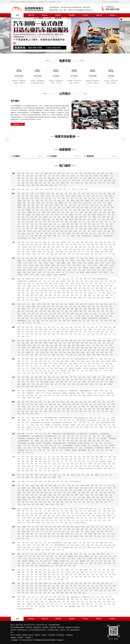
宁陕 (76, 411)
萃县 (60, 352)
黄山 (55, 173)
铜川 (23, 402)
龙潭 (37, 201)
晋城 (36, 377)
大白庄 (69, 265)
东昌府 (28, 352)
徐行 (106, 245)
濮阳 (55, 486)
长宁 (27, 242)
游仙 (34, 286)
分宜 (37, 529)
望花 (104, 559)
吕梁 (62, 377)
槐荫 (99, 341)
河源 (75, 457)
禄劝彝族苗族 (31, 438)
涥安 (36, 575)
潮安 (110, 468)
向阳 (114, 511)
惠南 (76, 247)
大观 (98, 178)
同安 (45, 334)
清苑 (98, 306)
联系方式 (117, 2)
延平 (110, 327)
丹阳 (19, 593)
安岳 (81, 293)
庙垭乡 (50, 236)
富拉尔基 (50, 518)
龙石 (33, 210)
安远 (23, 536)
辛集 (115, 304)
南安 (98, 332)
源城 (19, 464)
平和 (93, 334)
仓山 (99, 329)
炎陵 (62, 361)
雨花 (110, 359)
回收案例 (72, 15)
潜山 (19, 180)
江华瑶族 (33, 368)
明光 (88, 180)
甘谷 (23, 606)
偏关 (40, 379)
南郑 (63, 409)
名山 (27, 293)
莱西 (86, 343)
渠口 (85, 231)
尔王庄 (19, 268)
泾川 (94, 597)
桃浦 (109, 242)
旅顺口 (64, 559)
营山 (106, 288)
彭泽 (58, 534)
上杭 (114, 334)
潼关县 (61, 407)
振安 (77, 561)
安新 (63, 309)
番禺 (40, 459)
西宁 (19, 391)
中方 (47, 368)
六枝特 (113, 420)
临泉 (45, 183)
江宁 (72, 588)
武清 (62, 258)
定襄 (19, 379)
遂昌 (82, 572)
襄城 (29, 497)
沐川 (57, 288)
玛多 (45, 395)
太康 (60, 500)
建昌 (70, 566)
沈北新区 (20, 556)
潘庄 (80, 268)
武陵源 (61, 364)
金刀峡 (100, 203)
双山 (107, 224)
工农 (65, 520)
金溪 (19, 215)
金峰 (85, 229)
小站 (59, 261)
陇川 (101, 443)
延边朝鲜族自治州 (57, 543)
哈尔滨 (19, 509)
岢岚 (36, 379)
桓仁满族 (62, 561)
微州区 (51, 180)
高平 (106, 382)
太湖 (23, 180)
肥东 (111, 173)
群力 (49, 226)
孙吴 (89, 516)
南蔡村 (63, 263)
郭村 (103, 198)
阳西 (76, 466)
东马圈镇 (90, 263)
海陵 (58, 593)
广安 (76, 279)
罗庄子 (72, 272)
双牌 (104, 366)
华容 (93, 364)
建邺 (54, 588)
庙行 (84, 245)
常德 (55, 359)
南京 (19, 583)
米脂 (36, 411)
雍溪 (86, 208)
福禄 (101, 222)
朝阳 (27, 189)
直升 (68, 229)
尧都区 (111, 382)
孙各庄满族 (62, 275)
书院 (19, 249)
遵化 (81, 311)
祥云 (31, 450)
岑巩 (96, 427)
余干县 (73, 531)
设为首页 (105, 2)
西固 (88, 604)
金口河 (38, 288)
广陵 (91, 590)
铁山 (104, 208)
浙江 (13, 570)
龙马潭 (55, 284)
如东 (32, 586)
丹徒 (32, 593)
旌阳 (100, 284)
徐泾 (53, 252)
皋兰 (105, 604)
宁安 (86, 513)
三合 (110, 222)
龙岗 (80, 459)
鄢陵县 (24, 497)
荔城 (54, 332)
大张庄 (25, 263)
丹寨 (77, 427)
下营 (44, 272)
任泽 (106, 316)
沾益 (42, 438)
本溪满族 (55, 561)
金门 (23, 334)
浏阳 (19, 361)
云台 (76, 215)
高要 (32, 468)
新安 (57, 268)
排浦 (88, 475)
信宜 (19, 468)
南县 (36, 366)
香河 (106, 321)
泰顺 (80, 575)
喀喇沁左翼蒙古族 (44, 566)
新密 (39, 488)
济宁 (49, 341)
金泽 (44, 252)
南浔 (45, 577)
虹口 (40, 242)
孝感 (49, 481)
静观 (33, 205)
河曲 (45, 379)
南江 (72, 293)
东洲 (108, 559)
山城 (55, 493)
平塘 (105, 425)
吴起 (24, 409)
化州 (111, 466)
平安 (42, 393)
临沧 (40, 434)
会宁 (65, 604)
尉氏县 (91, 488)
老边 (92, 556)
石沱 (46, 201)
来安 (96, 180)
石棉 (42, 293)
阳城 (93, 382)
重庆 (13, 193)
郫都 (73, 281)
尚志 (58, 511)
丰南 (67, 311)
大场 (58, 245)
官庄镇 (34, 272)
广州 (19, 457)
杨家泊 (91, 258)
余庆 (69, 420)
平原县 (93, 352)
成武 (107, 355)
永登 (101, 604)
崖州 (68, 475)
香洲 (97, 459)
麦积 (19, 606)
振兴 (68, 561)
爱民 (68, 513)
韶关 (23, 457)
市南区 (45, 343)
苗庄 (65, 268)
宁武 (55, 379)
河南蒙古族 (110, 393)
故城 (27, 311)
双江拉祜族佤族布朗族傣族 (66, 448)
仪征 (109, 590)
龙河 (66, 215)
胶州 (78, 343)
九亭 (101, 249)
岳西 (36, 180)
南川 (101, 193)
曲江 (71, 461)
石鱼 (55, 224)
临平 (113, 572)
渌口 (49, 361)
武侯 (53, 281)
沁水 (98, 382)
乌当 (104, 418)
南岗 (91, 509)
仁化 (88, 461)
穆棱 (91, 513)
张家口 (34, 304)
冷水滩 (99, 366)
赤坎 (85, 466)
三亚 (23, 475)
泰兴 (49, 593)
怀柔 (73, 189)
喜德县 (80, 298)
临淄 (108, 343)
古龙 (42, 210)
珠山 (111, 527)
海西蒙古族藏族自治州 (86, 391)
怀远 (82, 176)
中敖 (73, 208)
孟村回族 (74, 321)
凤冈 (60, 420)
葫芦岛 (76, 554)
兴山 (82, 520)
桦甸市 (90, 547)
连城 (23, 336)
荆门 (45, 481)
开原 (105, 563)
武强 (111, 309)
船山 (102, 286)
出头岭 (112, 272)
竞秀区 (84, 306)
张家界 (41, 359)
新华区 (80, 490)
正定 (39, 306)
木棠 (92, 475)
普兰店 (74, 559)
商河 (40, 343)
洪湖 (85, 215)
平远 (45, 464)
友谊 (24, 523)
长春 (19, 543)
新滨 (19, 252)
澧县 (86, 371)
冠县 (47, 352)
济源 (96, 486)
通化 (36, 543)
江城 (68, 466)
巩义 (29, 488)
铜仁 (42, 418)
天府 (37, 205)
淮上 (78, 176)
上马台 (25, 265)
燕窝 (49, 219)
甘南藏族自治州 (86, 597)
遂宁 (50, 279)
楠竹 (101, 254)
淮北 (42, 173)
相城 (32, 590)
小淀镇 (19, 263)
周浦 (80, 247)
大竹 (94, 291)
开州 (23, 196)
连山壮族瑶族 (89, 468)
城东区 (96, 391)
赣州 (46, 527)
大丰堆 (93, 270)
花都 (36, 459)
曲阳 (72, 309)
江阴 (36, 588)
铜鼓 (55, 229)
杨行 (62, 245)
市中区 (28, 288)
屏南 (63, 329)
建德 (40, 575)
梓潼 (52, 286)
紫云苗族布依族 (67, 422)
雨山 (54, 178)
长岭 (59, 198)
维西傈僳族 (21, 450)
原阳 (114, 493)
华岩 (24, 203)
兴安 (73, 520)
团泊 (84, 270)
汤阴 (42, 493)
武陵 (106, 196)
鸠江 (45, 176)
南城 (95, 529)
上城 (91, 572)
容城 (50, 309)
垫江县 (48, 196)
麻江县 (72, 427)
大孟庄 (69, 263)
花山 (32, 178)
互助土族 (48, 393)
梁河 (105, 443)
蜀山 (98, 173)
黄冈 (58, 481)
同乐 (50, 201)
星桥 (86, 233)
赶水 (88, 205)
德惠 (106, 543)
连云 (54, 586)
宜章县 (58, 366)
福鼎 (85, 329)
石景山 (37, 189)
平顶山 (32, 486)
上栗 (98, 531)
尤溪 (71, 327)
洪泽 (73, 590)
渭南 (36, 402)
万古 (63, 208)
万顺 (89, 215)
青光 (106, 261)
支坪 (99, 217)
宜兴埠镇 (111, 261)
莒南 (45, 355)
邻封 (43, 215)
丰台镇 (70, 268)
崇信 (102, 597)
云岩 (95, 418)
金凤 (33, 203)
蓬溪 (19, 288)
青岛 (23, 341)
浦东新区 (63, 242)
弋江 (49, 176)
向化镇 (34, 254)
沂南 (67, 355)
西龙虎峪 (20, 275)
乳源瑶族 (103, 461)
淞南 (88, 245)
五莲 (90, 350)
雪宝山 (94, 231)
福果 (50, 224)
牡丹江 (66, 509)
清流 (59, 229)
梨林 (42, 504)
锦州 (45, 554)
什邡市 (19, 286)
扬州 (59, 583)
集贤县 (19, 523)
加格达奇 (99, 516)
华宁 (94, 438)
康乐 (96, 606)
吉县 (52, 384)
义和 (53, 231)
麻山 (43, 520)
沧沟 (59, 236)
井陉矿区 (92, 304)
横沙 (82, 254)
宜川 (42, 409)
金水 (114, 486)
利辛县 (28, 185)
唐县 (42, 309)
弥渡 (40, 450)
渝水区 (32, 529)
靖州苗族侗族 (94, 368)
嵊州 (40, 572)
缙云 (78, 572)
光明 (93, 459)
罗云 (63, 201)
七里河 (83, 604)
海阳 (73, 345)
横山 (46, 208)
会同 (66, 368)
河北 (36, 258)
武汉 (19, 481)
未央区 (63, 402)
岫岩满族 (70, 556)
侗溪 (66, 219)
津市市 (106, 371)
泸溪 (42, 373)
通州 (56, 189)
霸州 (39, 323)
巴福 (47, 203)
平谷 (78, 189)
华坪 (106, 445)
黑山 (75, 205)
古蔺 (96, 284)
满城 (93, 306)
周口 (78, 486)
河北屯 (19, 265)
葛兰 (80, 215)
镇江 (63, 583)
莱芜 (27, 343)
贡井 (102, 281)
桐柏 (49, 502)
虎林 (52, 520)
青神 (36, 291)
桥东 (111, 311)
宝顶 (59, 208)
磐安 (63, 577)
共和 (19, 395)
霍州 (86, 384)
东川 (77, 436)
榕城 (19, 471)
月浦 (67, 245)
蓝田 (19, 404)
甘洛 (94, 298)
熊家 (23, 198)
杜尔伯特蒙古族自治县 (80, 523)
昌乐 (73, 348)
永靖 (83, 606)
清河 (27, 318)
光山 (80, 502)
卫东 (85, 490)
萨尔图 (38, 523)
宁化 (88, 327)
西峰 (68, 599)
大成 (32, 477)
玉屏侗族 (47, 425)
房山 (52, 189)
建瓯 (46, 329)
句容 (23, 593)
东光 (42, 321)
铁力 (85, 511)
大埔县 (54, 464)
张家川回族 (42, 606)
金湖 (86, 590)
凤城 (92, 561)
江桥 (19, 247)
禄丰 (94, 450)
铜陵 (46, 173)
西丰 (114, 563)
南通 (40, 583)
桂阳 (54, 366)
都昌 (49, 534)
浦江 (49, 245)
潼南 (114, 193)
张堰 (47, 249)
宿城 (67, 593)
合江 (87, 284)
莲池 (89, 306)
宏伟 (115, 556)
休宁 (60, 180)
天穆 (88, 261)
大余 (108, 534)
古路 (79, 210)
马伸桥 (39, 272)
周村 (104, 343)
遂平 (78, 500)
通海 (90, 438)
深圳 (27, 457)
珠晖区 (108, 361)
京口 (36, 593)
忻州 (54, 377)
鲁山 (75, 490)
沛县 (80, 586)
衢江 (90, 577)
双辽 (27, 550)
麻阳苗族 (72, 368)
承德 (53, 304)
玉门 (32, 599)
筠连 (68, 291)
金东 (55, 577)
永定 (106, 334)
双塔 (23, 566)
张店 (91, 343)
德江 (42, 425)
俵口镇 (19, 270)
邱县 (66, 316)
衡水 (66, 304)
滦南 (94, 311)
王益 (27, 404)
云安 (45, 471)
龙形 (27, 226)
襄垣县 (52, 382)
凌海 (19, 563)
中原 (101, 486)
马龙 (46, 438)
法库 (43, 556)
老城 (100, 488)
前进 (19, 513)
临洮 (23, 602)
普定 (27, 422)
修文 (29, 420)
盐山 (51, 321)
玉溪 (40, 226)
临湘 (111, 364)
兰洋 (19, 477)
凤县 (91, 404)
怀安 (63, 314)
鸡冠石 (75, 203)
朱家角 (34, 252)
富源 (64, 438)
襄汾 (29, 384)
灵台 (98, 597)
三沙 (27, 475)
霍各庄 (79, 265)
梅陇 (36, 245)
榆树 (101, 543)
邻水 (32, 300)
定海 (111, 577)
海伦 (45, 516)
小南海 (81, 212)
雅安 (85, 279)
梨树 (33, 520)
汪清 (33, 547)
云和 (62, 572)
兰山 (23, 355)
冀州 (94, 309)
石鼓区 (103, 361)
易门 (98, 438)
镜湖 (40, 176)
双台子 (76, 563)
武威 (42, 597)
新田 (63, 198)
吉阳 (59, 475)
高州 (107, 466)
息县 (84, 502)
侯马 (82, 384)
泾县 (56, 185)
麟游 (86, 404)
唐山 (29, 304)
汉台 (59, 409)
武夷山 (41, 329)
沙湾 (33, 288)
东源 (23, 464)
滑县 (33, 493)
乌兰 (19, 398)
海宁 (106, 575)
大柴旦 (29, 398)
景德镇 (24, 527)
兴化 (54, 593)
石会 (100, 212)
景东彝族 (39, 443)
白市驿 (38, 203)
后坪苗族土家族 (108, 236)
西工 (105, 488)
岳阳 (46, 359)
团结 (96, 254)
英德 (62, 468)
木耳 (70, 210)
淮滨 (101, 502)
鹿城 (45, 575)
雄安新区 (72, 304)
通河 (49, 511)
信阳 (92, 486)
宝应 (105, 590)
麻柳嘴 (29, 212)
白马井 (78, 475)
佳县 (40, 411)
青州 (47, 348)
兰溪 (68, 577)
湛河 (90, 490)
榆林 (49, 402)
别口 (98, 226)
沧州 (57, 304)
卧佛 (85, 226)
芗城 (54, 334)
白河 (103, 411)
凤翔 (59, 404)
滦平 (67, 318)
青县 (38, 321)
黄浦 (19, 242)
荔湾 (19, 459)
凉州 (114, 602)
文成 (75, 575)
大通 (101, 176)
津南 (54, 258)
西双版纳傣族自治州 (51, 436)
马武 (33, 201)
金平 (110, 459)
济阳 (23, 343)
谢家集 (106, 176)
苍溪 (98, 286)
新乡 (88, 196)
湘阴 (98, 364)
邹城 (95, 348)
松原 (45, 543)
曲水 (91, 233)
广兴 (90, 217)
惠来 (32, 471)
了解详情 (41, 156)
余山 (83, 249)
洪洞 (33, 384)
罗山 (93, 502)
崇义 (19, 536)
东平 (73, 254)
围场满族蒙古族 (93, 318)
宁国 (60, 185)
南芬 (50, 561)
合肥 (19, 173)
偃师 (27, 490)
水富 (81, 441)
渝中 (27, 193)
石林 (66, 205)
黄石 (23, 481)
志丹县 (19, 409)
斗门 (106, 459)
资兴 (90, 366)
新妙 (42, 201)
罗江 (105, 284)
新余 (37, 527)
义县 (114, 561)
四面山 (95, 217)
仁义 (19, 229)
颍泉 (36, 183)
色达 (103, 295)
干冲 (49, 477)
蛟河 (85, 547)
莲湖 (81, 402)
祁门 (69, 180)
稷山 (19, 387)
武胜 (27, 300)
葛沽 (54, 261)
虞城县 (19, 500)
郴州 (63, 359)
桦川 (50, 513)
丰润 (71, 311)
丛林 (62, 205)
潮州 (97, 457)
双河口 (24, 212)
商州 (107, 411)
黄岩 (36, 579)
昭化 (76, 286)
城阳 (69, 343)
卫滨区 (74, 493)
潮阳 (27, 461)
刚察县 (83, 393)
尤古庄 (58, 272)
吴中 (27, 590)
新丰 (97, 461)
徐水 (102, 306)
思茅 (107, 441)
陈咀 (37, 265)
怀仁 (75, 377)
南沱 (107, 198)
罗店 (54, 245)
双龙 (62, 215)
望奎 (108, 513)
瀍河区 (110, 488)
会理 (49, 298)
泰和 (91, 536)
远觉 (46, 229)
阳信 (107, 350)
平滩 (40, 224)
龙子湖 (63, 176)
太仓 (55, 590)
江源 (46, 547)
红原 (114, 293)
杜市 (85, 217)
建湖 (85, 583)
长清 (114, 341)
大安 (106, 281)
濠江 (19, 461)
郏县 (67, 490)
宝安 (75, 459)
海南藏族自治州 (52, 391)
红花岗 (34, 420)
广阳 (95, 203)
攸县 (54, 361)
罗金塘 (87, 254)
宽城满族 (84, 318)
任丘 (84, 321)
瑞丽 (97, 443)
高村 (58, 265)
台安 (65, 556)
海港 (81, 314)
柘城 (111, 497)
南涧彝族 (74, 450)
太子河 (25, 559)
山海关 (86, 314)
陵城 (73, 352)
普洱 (36, 434)
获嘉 (109, 493)
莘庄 (114, 242)
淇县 (69, 493)
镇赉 (92, 545)
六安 (72, 173)
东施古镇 (94, 272)
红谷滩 (93, 527)
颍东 (32, 183)
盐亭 (47, 286)
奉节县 (62, 196)
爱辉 (69, 516)
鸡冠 (19, 520)
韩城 (92, 407)
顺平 (81, 309)
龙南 (67, 536)
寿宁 (68, 329)
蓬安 (101, 288)
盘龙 (111, 226)
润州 (40, 593)
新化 (33, 373)
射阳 (76, 583)
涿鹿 (72, 314)
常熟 (40, 590)
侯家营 (82, 272)
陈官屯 (59, 270)
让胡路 (48, 523)
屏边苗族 (84, 445)
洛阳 (27, 486)
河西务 (80, 263)
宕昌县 (73, 602)
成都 (19, 279)
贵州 (13, 418)
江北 (37, 193)
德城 (69, 352)
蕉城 (50, 329)
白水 (79, 407)
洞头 (58, 575)
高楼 (63, 224)
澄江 (29, 205)
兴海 (36, 395)
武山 (27, 606)
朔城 (67, 377)
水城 (103, 420)
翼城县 (24, 384)
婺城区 (50, 577)
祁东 (40, 364)
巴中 (90, 279)
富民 (94, 436)
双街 (97, 261)
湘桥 (105, 468)
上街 (19, 488)
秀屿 (67, 332)
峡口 (80, 203)
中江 (109, 284)
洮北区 (83, 545)
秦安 (32, 606)
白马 (113, 233)
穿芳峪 (26, 275)
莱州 (60, 345)
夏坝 (76, 217)
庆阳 (59, 597)
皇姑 (94, 554)
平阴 (36, 343)
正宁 (95, 599)
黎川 (99, 529)
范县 (92, 495)
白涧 (77, 272)
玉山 (55, 531)
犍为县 (44, 288)
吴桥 (64, 321)
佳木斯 (55, 509)
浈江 (62, 461)
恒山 (23, 520)
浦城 (19, 329)
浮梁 (27, 529)
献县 (69, 321)
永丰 (109, 254)
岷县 (32, 602)
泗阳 (80, 593)
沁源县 (84, 382)
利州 (72, 286)
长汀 (110, 334)
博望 (36, 178)
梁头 (80, 270)
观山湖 (113, 418)
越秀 (110, 457)
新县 (88, 502)
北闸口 (83, 261)
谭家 (24, 231)
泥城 (106, 247)
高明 (58, 461)
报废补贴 (45, 15)
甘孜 (81, 295)
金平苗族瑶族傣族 (67, 445)
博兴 (19, 352)
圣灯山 (110, 210)
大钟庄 (52, 268)
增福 (59, 201)
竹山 (73, 233)
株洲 (23, 359)
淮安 (50, 583)
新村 (78, 254)
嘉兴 (32, 570)
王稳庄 (44, 261)
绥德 (32, 411)
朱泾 (39, 249)
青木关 (97, 201)
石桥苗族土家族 (87, 236)
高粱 (27, 198)
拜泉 (105, 518)
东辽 (59, 550)
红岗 (53, 523)
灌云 (71, 586)
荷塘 (40, 361)
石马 (82, 208)
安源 (106, 531)
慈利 (66, 364)
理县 (27, 295)
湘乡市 (83, 361)
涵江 (62, 332)
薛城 (78, 345)
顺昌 (114, 327)
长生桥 (85, 203)
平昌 (63, 293)
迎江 (94, 178)
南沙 (45, 459)
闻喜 (36, 387)
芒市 (92, 443)
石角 (79, 205)
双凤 (76, 219)
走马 (76, 198)
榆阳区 (108, 409)
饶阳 (19, 311)
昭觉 (75, 298)
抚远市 (41, 513)
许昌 (59, 486)
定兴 (37, 309)
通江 (68, 293)
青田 (58, 572)
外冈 (114, 245)
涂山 (70, 203)
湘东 (111, 531)
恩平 (63, 466)
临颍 (53, 497)
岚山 (81, 350)
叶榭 (23, 252)
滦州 (90, 311)
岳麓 (101, 359)
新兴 (49, 471)
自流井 (97, 281)
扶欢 (33, 208)
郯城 (36, 355)
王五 (40, 477)
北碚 (57, 193)
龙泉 (54, 572)
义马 (70, 497)
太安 (94, 198)
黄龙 (46, 409)
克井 (110, 502)
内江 (55, 279)
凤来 (104, 233)
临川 (86, 529)
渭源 (19, 602)
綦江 (62, 193)
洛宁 (54, 490)
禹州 (19, 497)
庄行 (79, 252)
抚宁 (91, 314)
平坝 (23, 422)
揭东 (23, 471)
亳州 (76, 173)
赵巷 (49, 252)
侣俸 (98, 224)
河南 (13, 486)
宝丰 (71, 490)
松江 (73, 242)
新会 (46, 466)
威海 (58, 341)
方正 (32, 511)
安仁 (85, 366)
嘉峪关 (24, 597)
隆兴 (62, 219)
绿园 (84, 543)
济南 (19, 341)
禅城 (40, 461)
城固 (68, 409)
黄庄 (47, 268)
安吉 (36, 577)
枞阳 (90, 178)
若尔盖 (109, 293)
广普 (106, 222)
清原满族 (31, 561)
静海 (82, 258)
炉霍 (76, 295)
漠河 (19, 518)
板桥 (75, 222)
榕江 (23, 430)
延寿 (54, 511)
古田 (59, 329)
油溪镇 (94, 215)
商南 (23, 414)
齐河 (19, 355)
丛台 (108, 314)
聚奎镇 (24, 233)
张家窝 (29, 261)
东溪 (83, 205)
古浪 (23, 604)
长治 (32, 377)
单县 (111, 355)
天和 (44, 231)
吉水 (113, 536)
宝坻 (67, 258)
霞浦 (55, 329)
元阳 (55, 445)
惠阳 (72, 464)
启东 (36, 586)
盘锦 (62, 554)
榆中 (109, 604)
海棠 (55, 475)
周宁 (72, 329)
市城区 (90, 464)
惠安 (103, 332)
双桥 (40, 318)
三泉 (29, 238)
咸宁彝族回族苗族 (106, 422)
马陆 (101, 245)
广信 (46, 531)
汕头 (36, 457)
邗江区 (96, 590)
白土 (98, 198)
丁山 (24, 208)
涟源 (24, 373)
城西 (107, 391)
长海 (39, 559)
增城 (54, 459)
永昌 (52, 604)
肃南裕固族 (72, 606)
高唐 (52, 352)
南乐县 (87, 495)
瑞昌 (62, 534)
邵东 (27, 371)
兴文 (76, 291)
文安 (19, 323)
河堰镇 (111, 229)
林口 (99, 513)
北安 (73, 516)
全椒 (92, 180)
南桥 (70, 252)
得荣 (27, 298)
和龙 (29, 547)
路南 (49, 311)
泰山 (32, 350)
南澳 (36, 461)
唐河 (45, 502)
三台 (43, 286)
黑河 (71, 509)
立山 (56, 556)
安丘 (60, 348)
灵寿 (49, 306)
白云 (68, 236)
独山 (100, 425)
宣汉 (85, 291)
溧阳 (111, 588)
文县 (46, 602)
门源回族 (89, 393)
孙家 (93, 196)
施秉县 (87, 427)
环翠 (59, 350)
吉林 (13, 543)
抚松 (59, 547)
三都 (59, 477)
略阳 (90, 409)
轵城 (24, 504)
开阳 (19, 420)
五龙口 (19, 504)
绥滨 (91, 520)
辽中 (30, 556)
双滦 (45, 318)
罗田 (81, 198)
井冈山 (81, 536)
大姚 (19, 452)
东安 (108, 366)
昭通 (49, 434)
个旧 (24, 445)
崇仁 (108, 529)
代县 (104, 377)
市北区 (51, 343)
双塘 (88, 270)
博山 (99, 343)
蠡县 (76, 309)
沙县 (62, 327)
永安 (67, 327)
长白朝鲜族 (65, 547)
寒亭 (39, 348)
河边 (97, 222)
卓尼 (86, 602)
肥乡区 (26, 316)
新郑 (43, 488)
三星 (39, 254)
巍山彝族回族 (82, 450)
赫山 (23, 366)
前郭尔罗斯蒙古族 (60, 545)
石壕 (92, 205)
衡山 (32, 364)
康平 (39, 556)
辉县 (92, 493)
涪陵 (23, 193)
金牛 (49, 281)
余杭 (108, 572)
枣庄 (32, 341)
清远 (84, 457)
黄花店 (97, 263)
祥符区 (57, 488)
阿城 (19, 511)
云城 (40, 471)
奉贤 (82, 242)
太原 (19, 377)
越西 (90, 298)
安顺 (33, 418)
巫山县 (68, 196)
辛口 (24, 261)
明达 (29, 233)
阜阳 (63, 173)
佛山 (40, 457)
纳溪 (50, 284)
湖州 (36, 570)
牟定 (102, 450)
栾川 (36, 490)
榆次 (81, 379)
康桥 (93, 247)
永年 (31, 316)
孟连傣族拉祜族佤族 (83, 443)
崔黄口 (46, 263)
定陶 (80, 355)
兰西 (113, 513)
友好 (76, 511)
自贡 (23, 279)
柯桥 (23, 572)
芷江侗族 (85, 368)
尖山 (95, 520)
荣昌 (19, 196)
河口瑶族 (77, 445)
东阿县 (42, 352)
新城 (68, 402)
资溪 (29, 531)
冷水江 (19, 373)
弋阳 (68, 531)
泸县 (83, 284)
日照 (62, 341)
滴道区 (28, 520)
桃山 (54, 516)
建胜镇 (73, 201)
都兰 (113, 395)
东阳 (76, 577)
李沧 (65, 343)
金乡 (108, 348)
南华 (107, 450)
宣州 (37, 185)
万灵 (23, 229)
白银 (33, 597)
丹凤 (19, 414)
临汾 (58, 377)
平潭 (40, 332)
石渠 (98, 295)
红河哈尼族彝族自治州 (24, 436)
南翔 (93, 245)
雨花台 (67, 588)
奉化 (91, 570)
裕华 (97, 304)
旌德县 (51, 185)
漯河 (63, 486)
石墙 (39, 238)
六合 (76, 588)
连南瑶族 (81, 468)
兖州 (86, 348)
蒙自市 (19, 445)
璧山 (105, 193)
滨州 (67, 341)
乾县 (19, 407)
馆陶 (79, 316)
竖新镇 (28, 254)
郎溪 (42, 185)
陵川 (102, 382)
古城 (89, 445)
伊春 (50, 509)
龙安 (24, 493)
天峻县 (24, 398)
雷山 (27, 430)
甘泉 (29, 409)
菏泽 (84, 341)
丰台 (32, 189)
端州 (23, 468)
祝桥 (102, 247)
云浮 (106, 457)
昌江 (19, 529)
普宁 (36, 471)
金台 (46, 404)
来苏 (49, 222)
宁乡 (23, 361)
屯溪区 (41, 180)
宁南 (58, 298)
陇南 (68, 597)
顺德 (45, 461)
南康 (95, 534)
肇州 (62, 523)
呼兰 (113, 509)
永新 (96, 205)
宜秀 (103, 178)
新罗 (101, 334)
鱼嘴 (82, 201)
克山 (90, 518)
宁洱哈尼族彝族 (22, 443)
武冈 (32, 371)
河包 (27, 229)
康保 (42, 314)
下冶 (62, 504)
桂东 (81, 366)
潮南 (32, 461)
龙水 (50, 208)
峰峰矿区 (20, 316)
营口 (49, 554)
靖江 (45, 593)
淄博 (27, 341)
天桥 (104, 341)
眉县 (73, 404)
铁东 (23, 550)
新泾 (96, 242)
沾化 (98, 350)
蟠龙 (78, 233)
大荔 (66, 407)
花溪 (99, 418)
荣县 (115, 281)
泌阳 (73, 500)
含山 (45, 178)
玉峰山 (47, 210)
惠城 (68, 464)
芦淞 (36, 361)
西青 (49, 258)
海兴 (47, 321)
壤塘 (19, 295)
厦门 (32, 327)
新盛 (19, 233)
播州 (43, 420)
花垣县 (51, 373)
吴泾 (40, 245)
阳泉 (59, 314)
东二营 (32, 275)
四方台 (104, 520)
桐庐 (32, 575)
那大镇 (73, 475)
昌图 (19, 566)
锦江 (40, 281)
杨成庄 (19, 272)
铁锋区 (44, 518)
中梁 (112, 201)
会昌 (49, 536)
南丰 (23, 477)
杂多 (71, 395)
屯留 (42, 382)
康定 (50, 295)
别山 (53, 272)
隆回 (45, 371)
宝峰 (54, 222)
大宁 (60, 384)
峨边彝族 (63, 288)
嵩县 (40, 490)
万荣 (32, 387)
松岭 (105, 516)
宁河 (78, 258)
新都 (69, 281)
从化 (49, 459)
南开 (32, 258)
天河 (23, 459)
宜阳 (49, 490)
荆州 (45, 377)
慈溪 (113, 570)
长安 (77, 304)
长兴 (32, 577)
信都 (102, 316)
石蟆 (113, 215)
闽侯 (19, 332)
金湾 (101, 459)
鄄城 (98, 355)
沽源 (46, 314)
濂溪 (23, 534)
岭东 (99, 520)
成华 (57, 281)
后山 (50, 198)
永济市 (91, 384)
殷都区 (19, 493)
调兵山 (100, 563)
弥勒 (33, 445)
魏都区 (101, 495)
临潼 (99, 402)
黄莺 (55, 236)
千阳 (82, 404)
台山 (50, 466)
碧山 (42, 233)
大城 (23, 323)
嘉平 (55, 217)
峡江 (19, 539)
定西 (63, 597)
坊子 (43, 348)
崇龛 (68, 226)
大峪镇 (47, 504)
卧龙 (113, 500)
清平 (85, 219)
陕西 (13, 402)
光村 (102, 475)
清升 (72, 229)
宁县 (81, 599)
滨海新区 (72, 258)
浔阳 (19, 534)
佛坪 (103, 409)
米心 (45, 226)
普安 (52, 427)
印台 (32, 404)
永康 (81, 577)
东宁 (95, 513)
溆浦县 (61, 368)
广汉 (113, 284)
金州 (69, 559)
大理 (27, 450)
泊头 (80, 321)
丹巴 (59, 295)
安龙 (43, 427)
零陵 (94, 366)
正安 (56, 420)
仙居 (49, 579)
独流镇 (41, 270)
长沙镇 (75, 231)
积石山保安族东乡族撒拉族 (25, 609)
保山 (45, 434)
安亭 (97, 245)
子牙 (54, 270)
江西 (13, 527)
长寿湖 (57, 215)
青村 (92, 252)
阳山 (75, 468)
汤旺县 (95, 511)
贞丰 (47, 427)
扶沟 (34, 500)
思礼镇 (52, 504)
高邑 (53, 306)
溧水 (81, 588)
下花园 (24, 314)
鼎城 (73, 371)
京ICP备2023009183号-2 (27, 640)
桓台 (113, 343)
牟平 (39, 345)
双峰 (29, 373)
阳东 (72, 466)
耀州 (36, 404)
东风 (23, 513)
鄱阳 (78, 531)
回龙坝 (107, 201)
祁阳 (39, 368)
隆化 (72, 318)
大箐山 (104, 511)
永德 (34, 448)
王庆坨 (108, 263)
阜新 (54, 554)
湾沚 (54, 176)
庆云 (106, 352)
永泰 (36, 332)
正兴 (84, 222)
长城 (34, 604)
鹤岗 (36, 509)
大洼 (87, 563)
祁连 (78, 393)
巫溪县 (74, 196)
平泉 (29, 321)
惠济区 (24, 488)
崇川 (19, 586)
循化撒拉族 (72, 393)
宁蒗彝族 (112, 445)
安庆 (50, 173)
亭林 (52, 249)
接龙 (59, 212)
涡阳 (19, 185)
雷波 (103, 298)
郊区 (85, 178)
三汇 (99, 219)
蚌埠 (27, 173)
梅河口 (29, 545)
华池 (77, 599)
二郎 (53, 219)
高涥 (85, 588)
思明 (27, 334)
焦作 (50, 486)
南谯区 (78, 180)
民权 (98, 497)
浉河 (67, 502)
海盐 (23, 577)
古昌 (63, 229)
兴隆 (66, 210)
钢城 (32, 343)
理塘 (107, 295)
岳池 (23, 300)
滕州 (98, 345)
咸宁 (62, 481)
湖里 (32, 334)
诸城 (52, 348)
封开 (45, 468)
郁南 (54, 471)
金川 (95, 293)
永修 (40, 534)
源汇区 (34, 497)
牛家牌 (101, 265)
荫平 (33, 233)
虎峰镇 (45, 224)
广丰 (42, 531)
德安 (45, 534)
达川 (111, 291)
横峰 (63, 531)
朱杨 (109, 215)
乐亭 (98, 311)
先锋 (63, 217)
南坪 (66, 203)
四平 (27, 543)
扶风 (69, 404)
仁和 (33, 284)
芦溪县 (93, 531)
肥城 (46, 350)
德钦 (113, 448)
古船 (83, 210)
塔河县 (29, 518)
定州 (111, 306)
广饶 (19, 348)
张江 (67, 247)
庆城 (72, 599)
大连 (23, 554)
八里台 (78, 261)
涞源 (55, 309)
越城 (19, 572)
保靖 (56, 373)
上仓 (63, 272)
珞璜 (68, 217)
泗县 (82, 183)
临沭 (71, 355)
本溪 (36, 554)
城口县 (37, 196)
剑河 (36, 430)
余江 (81, 534)
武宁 (36, 534)
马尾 (108, 329)
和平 (19, 258)
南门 (80, 231)
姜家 (49, 212)
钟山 (99, 420)
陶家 (52, 203)
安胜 (82, 233)
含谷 (29, 203)
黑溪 (105, 212)
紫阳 (81, 411)
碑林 (72, 402)
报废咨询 (99, 15)
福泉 (83, 425)
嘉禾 (68, 366)
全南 (32, 536)
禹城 (78, 352)
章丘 (19, 343)
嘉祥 (113, 348)
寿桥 (103, 226)
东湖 (68, 527)
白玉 (94, 295)
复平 (95, 233)
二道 (80, 543)
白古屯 (63, 265)
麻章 (90, 466)
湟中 (19, 393)
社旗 (62, 502)
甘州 (49, 606)
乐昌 (75, 461)
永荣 (67, 222)
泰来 (109, 518)
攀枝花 (28, 279)
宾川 (36, 450)
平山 (70, 306)
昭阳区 (37, 441)
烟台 (40, 341)
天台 (45, 579)
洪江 (107, 368)
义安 (81, 178)
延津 (19, 495)
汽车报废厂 (29, 637)
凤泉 (88, 493)
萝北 (86, 520)
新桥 (92, 249)
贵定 (92, 425)
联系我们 (113, 15)
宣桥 (111, 247)
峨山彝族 (104, 438)
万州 (19, 193)
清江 (32, 229)
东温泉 (44, 212)
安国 (19, 309)
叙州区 (45, 291)
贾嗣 (72, 217)
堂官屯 (35, 270)
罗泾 (71, 245)
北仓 (93, 261)
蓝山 (23, 368)
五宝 (92, 201)
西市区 (81, 556)
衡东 (36, 364)
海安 (45, 586)
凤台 (23, 178)
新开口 (95, 265)
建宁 (101, 327)
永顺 (65, 373)
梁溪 (114, 586)
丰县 (75, 586)
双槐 (108, 219)
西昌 (32, 298)
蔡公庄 (75, 270)
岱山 (23, 579)
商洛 (58, 402)
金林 (81, 511)
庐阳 (94, 173)
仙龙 (36, 222)
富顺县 (19, 284)
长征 (105, 242)
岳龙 (75, 268)
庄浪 (107, 597)
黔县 (65, 180)
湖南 (13, 359)
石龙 (67, 212)
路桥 (40, 579)
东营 (36, 341)
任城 (82, 348)
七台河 (60, 509)
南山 (67, 459)
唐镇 (44, 247)
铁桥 (57, 231)
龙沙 (97, 196)
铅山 (59, 531)
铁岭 (67, 554)
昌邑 (69, 348)
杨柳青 (19, 261)
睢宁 (84, 586)
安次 (97, 321)
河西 (27, 258)
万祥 (23, 249)
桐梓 (36, 236)
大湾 (62, 210)
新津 (92, 281)
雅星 (27, 477)
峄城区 (83, 345)
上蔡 (86, 500)
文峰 (107, 490)
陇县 (78, 404)
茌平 (33, 352)
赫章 (114, 422)
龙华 (32, 217)
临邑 (88, 352)
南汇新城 (33, 249)
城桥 (106, 252)
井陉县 (28, 306)
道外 (95, 509)
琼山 (46, 475)
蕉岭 (49, 464)
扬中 (27, 593)
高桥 (34, 231)
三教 (71, 222)
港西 (60, 254)
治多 (80, 395)
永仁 (23, 452)
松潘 (36, 295)
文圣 (110, 556)
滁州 (59, 173)
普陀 (36, 242)
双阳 (88, 543)
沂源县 (24, 345)
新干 (27, 539)
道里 (87, 509)
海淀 (42, 189)
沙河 (32, 318)
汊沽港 (114, 263)
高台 (62, 606)
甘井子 (58, 559)
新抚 (100, 559)
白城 (49, 543)
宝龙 (36, 226)
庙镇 (23, 254)
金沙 (89, 422)
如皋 (40, 586)
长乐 (113, 329)
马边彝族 (70, 288)
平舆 (95, 500)
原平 (99, 377)
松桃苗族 (73, 425)
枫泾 (43, 249)
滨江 (99, 572)
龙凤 (57, 219)
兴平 (108, 404)
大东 (90, 554)
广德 (65, 185)
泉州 (27, 327)
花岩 (58, 226)
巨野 (94, 355)
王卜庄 (25, 268)
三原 (33, 407)
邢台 (49, 304)
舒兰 (95, 547)
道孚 (72, 295)
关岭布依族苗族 (56, 422)
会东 (54, 298)
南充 (63, 279)
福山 (34, 345)
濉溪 (71, 178)
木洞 (19, 212)
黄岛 (56, 343)
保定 (24, 304)
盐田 (71, 459)
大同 (23, 377)
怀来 (68, 314)
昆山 (50, 590)
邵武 (36, 329)
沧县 (34, 321)
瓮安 (96, 425)
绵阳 (42, 279)
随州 (67, 481)
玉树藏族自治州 (73, 391)
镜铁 (39, 604)
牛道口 (84, 265)
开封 (23, 486)
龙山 (69, 373)
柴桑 (27, 534)
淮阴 (65, 590)
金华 (45, 570)
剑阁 (93, 286)
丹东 (40, 554)
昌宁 (103, 441)
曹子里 (47, 265)
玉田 (107, 311)
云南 (13, 434)
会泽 (68, 438)
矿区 (72, 379)
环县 (100, 599)
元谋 (27, 452)
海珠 (114, 457)
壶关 (66, 382)
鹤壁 (42, 486)
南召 (23, 502)
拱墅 (95, 572)
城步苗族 (63, 371)
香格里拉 (108, 448)
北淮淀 (111, 268)
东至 (114, 180)
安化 (27, 366)
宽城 (70, 543)
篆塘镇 (19, 208)
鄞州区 (86, 570)
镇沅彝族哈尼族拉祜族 (59, 443)
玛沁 (40, 395)
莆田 (23, 327)
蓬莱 (47, 345)
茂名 (54, 457)
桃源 (96, 371)
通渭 (108, 599)
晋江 (94, 332)
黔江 (79, 193)
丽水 (62, 570)
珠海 (32, 457)
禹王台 (77, 488)
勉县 (81, 409)
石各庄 (102, 263)
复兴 (113, 314)
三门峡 (68, 486)
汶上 (19, 350)
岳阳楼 (75, 364)
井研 (49, 288)
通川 (103, 291)
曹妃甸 (76, 311)
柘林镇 (97, 252)
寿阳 (103, 379)
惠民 (103, 350)
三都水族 (29, 427)
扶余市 (77, 545)
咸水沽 (49, 261)
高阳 (46, 309)
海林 (82, 513)
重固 (62, 252)
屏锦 (109, 231)
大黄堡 (53, 265)
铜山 (97, 586)
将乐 (93, 327)
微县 (55, 602)
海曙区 (67, 570)
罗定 (58, 471)
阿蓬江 (95, 212)
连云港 (45, 583)
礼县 (68, 602)
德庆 (49, 468)
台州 (58, 570)
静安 (32, 242)
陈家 (52, 254)
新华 (86, 304)
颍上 (54, 183)
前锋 (19, 300)
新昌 (45, 572)
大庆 (46, 509)
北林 (104, 513)
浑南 (108, 554)
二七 (105, 486)
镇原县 (86, 599)
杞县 (82, 488)
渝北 (70, 193)
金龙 (19, 222)
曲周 (88, 316)
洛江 (81, 332)
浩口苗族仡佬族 (22, 238)
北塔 (23, 371)
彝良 (72, 441)
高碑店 (24, 309)
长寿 (83, 193)
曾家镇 (19, 203)
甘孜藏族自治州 (22, 281)
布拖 (67, 298)
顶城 (65, 500)
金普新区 (90, 559)
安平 (23, 311)
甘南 (82, 518)
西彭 (56, 203)
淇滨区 (60, 493)
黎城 (62, 382)
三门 (54, 579)
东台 (81, 583)
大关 (55, 441)
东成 (36, 477)
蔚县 (55, 314)
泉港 (85, 332)
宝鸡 (27, 402)
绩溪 (46, 185)
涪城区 (29, 286)
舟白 (76, 212)
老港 (27, 249)
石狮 (90, 332)
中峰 (42, 208)
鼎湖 (27, 468)
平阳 (67, 575)
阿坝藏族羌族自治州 (103, 279)
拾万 (99, 208)
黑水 (46, 295)
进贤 (106, 527)
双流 (82, 281)
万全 (29, 314)
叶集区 (113, 183)
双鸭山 (41, 509)
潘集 (19, 178)
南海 (49, 461)
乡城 (111, 295)
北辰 (58, 258)
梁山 (27, 350)
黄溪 (109, 212)
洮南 (97, 545)
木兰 (45, 511)
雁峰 (98, 361)
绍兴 (40, 570)
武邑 (107, 309)
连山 (52, 566)
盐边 (42, 284)
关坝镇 (57, 205)
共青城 (67, 534)
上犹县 (113, 534)
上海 (13, 242)
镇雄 (68, 441)
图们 (110, 545)
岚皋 (85, 411)
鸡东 (47, 520)
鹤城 (43, 368)
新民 (34, 556)
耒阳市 (45, 364)
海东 (23, 391)
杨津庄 (106, 272)
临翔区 (19, 448)
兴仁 (39, 427)
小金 (99, 293)
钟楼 (107, 588)
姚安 (111, 450)
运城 (49, 377)
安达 (36, 516)
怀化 (72, 359)
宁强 (85, 409)
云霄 (75, 334)
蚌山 (68, 176)
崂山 (60, 343)
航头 (98, 247)
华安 (97, 334)
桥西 (82, 304)
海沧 (40, 334)
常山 (98, 577)
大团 (89, 247)
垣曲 (40, 387)
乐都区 (37, 393)
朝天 (80, 286)
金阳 (71, 298)
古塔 (97, 561)
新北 (98, 588)
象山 (95, 570)
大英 (23, 288)
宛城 (108, 500)
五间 (45, 222)
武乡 (75, 382)
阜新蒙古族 (56, 563)
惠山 (23, 588)
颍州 (27, 183)
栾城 (110, 304)
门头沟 (47, 189)
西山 (73, 436)
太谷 (85, 379)
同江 (32, 513)
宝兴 (95, 208)
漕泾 (70, 249)
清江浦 (60, 590)
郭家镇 (96, 229)
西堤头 (31, 263)
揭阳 (101, 457)
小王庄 (101, 258)
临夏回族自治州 (75, 597)
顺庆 (75, 288)
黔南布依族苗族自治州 (66, 418)
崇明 (86, 242)
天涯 (63, 475)
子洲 (55, 411)
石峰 (45, 361)
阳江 (80, 457)
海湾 (102, 252)
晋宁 (86, 436)
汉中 (45, 402)
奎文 (29, 348)
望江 (32, 180)
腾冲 (90, 441)
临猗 (27, 387)
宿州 (68, 173)
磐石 (99, 547)
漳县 (27, 602)
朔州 (40, 377)
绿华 (56, 254)
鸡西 (31, 509)
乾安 (72, 545)
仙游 (49, 332)
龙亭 (62, 488)
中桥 (44, 238)
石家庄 (19, 304)
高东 (63, 247)
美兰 (50, 475)
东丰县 (54, 550)
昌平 (65, 189)
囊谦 (84, 395)
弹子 (55, 198)
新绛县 (110, 384)
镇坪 (94, 411)
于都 (40, 536)
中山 (50, 217)
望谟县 (67, 427)
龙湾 (49, 575)
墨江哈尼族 (31, 443)
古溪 (32, 226)
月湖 (85, 534)
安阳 (37, 486)
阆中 (88, 288)
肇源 (66, 523)
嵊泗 (27, 579)
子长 (55, 409)
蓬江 (37, 466)
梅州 (67, 457)
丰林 (99, 511)
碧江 (19, 425)
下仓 (67, 272)
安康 (54, 402)
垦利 (111, 345)
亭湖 (107, 583)
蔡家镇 (45, 217)
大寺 (39, 261)
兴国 (45, 536)
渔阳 (24, 272)
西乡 (76, 409)
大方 (80, 422)
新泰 (42, 350)
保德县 (50, 379)
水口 (27, 224)
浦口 (58, 588)
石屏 (42, 445)
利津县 (24, 348)
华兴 (81, 224)
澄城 (75, 407)
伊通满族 (37, 550)
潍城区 (34, 348)
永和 (69, 384)
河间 (93, 321)
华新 (57, 252)
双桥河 (72, 261)
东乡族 (101, 606)
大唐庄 (112, 265)
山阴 (80, 377)
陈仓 (55, 404)
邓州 (19, 502)
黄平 (82, 427)
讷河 (77, 518)
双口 (101, 261)
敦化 (114, 545)
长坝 (27, 236)
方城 (54, 502)
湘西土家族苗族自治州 (82, 359)
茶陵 (58, 361)
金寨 (91, 183)
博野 (85, 309)
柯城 (85, 577)
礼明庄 (43, 275)
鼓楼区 (90, 329)
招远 (65, 345)
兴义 (34, 427)
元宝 (72, 561)
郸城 (52, 500)
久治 (62, 395)
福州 (19, 327)
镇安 (32, 414)
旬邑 (52, 407)
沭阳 (75, 593)
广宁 (36, 468)
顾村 (75, 245)
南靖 (88, 334)
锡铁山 (39, 398)
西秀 (19, 422)
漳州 (36, 327)
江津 (88, 193)
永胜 (102, 445)
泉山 (93, 586)
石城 (58, 536)
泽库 (104, 393)
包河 (103, 173)
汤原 (55, 513)
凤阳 (105, 180)
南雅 (62, 231)
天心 (97, 359)
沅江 (40, 366)
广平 (75, 316)
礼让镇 (100, 231)
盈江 (110, 443)
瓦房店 (79, 559)
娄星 (111, 371)
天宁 (103, 588)
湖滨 (57, 497)
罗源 (27, 332)
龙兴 (52, 210)
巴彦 (40, 511)
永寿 (37, 407)
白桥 (101, 229)
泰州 (68, 583)
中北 (111, 258)
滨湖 (27, 588)
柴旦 (34, 398)
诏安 (80, 334)
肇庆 (58, 457)
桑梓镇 (88, 272)
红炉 (62, 222)
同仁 (95, 393)
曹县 (84, 355)
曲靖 (23, 434)
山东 (13, 341)
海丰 (95, 464)
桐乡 (114, 575)
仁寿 (23, 291)
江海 (42, 466)
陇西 (113, 599)
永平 (44, 450)
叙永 (92, 284)
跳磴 (78, 201)
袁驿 (113, 231)
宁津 (111, 352)
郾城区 (39, 497)
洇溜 (29, 272)
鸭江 (23, 236)
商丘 (73, 486)
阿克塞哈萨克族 (60, 599)
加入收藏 (111, 2)
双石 (58, 222)
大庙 (72, 224)
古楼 (39, 219)
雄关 (43, 604)
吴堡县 (45, 411)
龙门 (55, 233)
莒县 (85, 350)
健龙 (114, 222)
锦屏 (110, 427)
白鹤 (66, 252)
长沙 (19, 359)
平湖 (110, 575)
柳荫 (24, 205)
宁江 (52, 545)
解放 (27, 495)
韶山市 (88, 361)
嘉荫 (90, 511)
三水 (54, 461)
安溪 (94, 224)
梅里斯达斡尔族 (70, 518)
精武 (34, 261)
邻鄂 (90, 212)
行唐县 (44, 306)
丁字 (105, 254)
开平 (62, 311)
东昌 (19, 545)
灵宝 (66, 497)
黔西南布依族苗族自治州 (81, 418)
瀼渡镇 (111, 196)
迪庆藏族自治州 (94, 434)
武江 (67, 461)
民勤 (19, 604)
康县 (42, 602)
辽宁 (13, 554)
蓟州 (86, 258)
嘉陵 (84, 288)
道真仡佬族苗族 (81, 420)
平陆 (45, 387)
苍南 (71, 575)
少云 (59, 224)
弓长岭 (19, 559)
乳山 (72, 350)
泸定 (55, 295)
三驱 (78, 208)
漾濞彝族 (67, 450)
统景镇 (57, 210)
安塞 (105, 407)
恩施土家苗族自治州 (75, 481)
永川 (96, 193)
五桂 (90, 226)
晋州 (19, 306)
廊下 (60, 249)
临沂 (80, 341)
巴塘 (19, 298)
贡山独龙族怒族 (88, 448)
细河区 (34, 563)
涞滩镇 (24, 219)
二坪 (23, 224)
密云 (82, 189)
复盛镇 (87, 201)
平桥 (32, 236)
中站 (36, 495)
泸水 (76, 448)
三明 (45, 327)
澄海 (23, 461)
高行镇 (58, 247)
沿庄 (98, 270)
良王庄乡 (110, 270)
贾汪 (101, 586)
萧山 (72, 183)
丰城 (47, 529)
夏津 (98, 352)
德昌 (45, 298)
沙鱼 (113, 217)
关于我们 (85, 15)
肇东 (40, 516)
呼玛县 (24, 518)
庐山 (72, 534)
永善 (59, 441)
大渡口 (32, 193)
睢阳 (83, 497)
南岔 (109, 511)
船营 (72, 547)
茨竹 (75, 210)
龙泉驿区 (63, 281)
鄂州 (40, 481)
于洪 (26, 556)
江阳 (46, 284)
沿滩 (110, 281)
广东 (13, 457)
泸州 (33, 279)
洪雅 (27, 291)
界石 (101, 210)
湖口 (54, 534)
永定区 (55, 364)
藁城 (101, 304)
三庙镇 (44, 219)
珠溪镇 (68, 208)
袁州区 (42, 529)
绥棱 (32, 516)
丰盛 (34, 212)
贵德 (23, 395)
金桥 (70, 205)
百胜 (111, 198)
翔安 (49, 334)
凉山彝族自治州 (33, 281)
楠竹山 (34, 238)
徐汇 (23, 242)
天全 (46, 293)
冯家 (86, 212)
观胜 (50, 229)
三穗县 (101, 427)
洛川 (37, 409)
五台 (23, 379)
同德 (32, 395)
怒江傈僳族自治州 (82, 434)
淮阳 (56, 500)
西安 (19, 402)
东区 (24, 284)
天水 (37, 597)
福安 (81, 329)
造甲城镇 (85, 268)
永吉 (103, 547)
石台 (19, 183)
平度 (82, 343)
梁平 (27, 196)
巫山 (66, 231)
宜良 (99, 436)
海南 (13, 475)
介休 (27, 382)
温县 (55, 495)
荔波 (87, 425)
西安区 (48, 550)
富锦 (36, 513)
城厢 (58, 332)
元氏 (75, 306)
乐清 (88, 575)
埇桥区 (63, 183)
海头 (106, 475)
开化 (103, 577)
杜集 (62, 178)
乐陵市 (83, 352)
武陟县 (50, 495)
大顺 (55, 201)
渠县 (98, 291)
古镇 (33, 466)
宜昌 (32, 481)
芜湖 (23, 173)
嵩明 (103, 436)
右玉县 (89, 377)
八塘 (88, 222)
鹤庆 (62, 450)
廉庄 (24, 270)
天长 (83, 180)
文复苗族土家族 (97, 236)
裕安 (108, 183)
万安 (95, 536)
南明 (91, 418)
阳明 (63, 513)
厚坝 (81, 229)
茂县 (32, 295)
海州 (49, 586)
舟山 (54, 570)
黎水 (113, 212)
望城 (114, 359)
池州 (81, 173)
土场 (89, 219)
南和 (111, 316)
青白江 (87, 281)
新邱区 (44, 563)
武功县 (113, 404)
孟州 (68, 495)
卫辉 (96, 493)
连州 (67, 468)
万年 (82, 531)
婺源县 (87, 531)
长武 (47, 407)
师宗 (55, 438)
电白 (103, 466)
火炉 (108, 233)
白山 (40, 543)
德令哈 (96, 395)
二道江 (24, 545)
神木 (59, 411)
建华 (39, 518)
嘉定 (58, 242)
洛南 (111, 411)
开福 (105, 359)
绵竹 (24, 286)
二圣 (39, 212)
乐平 (23, 529)
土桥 (19, 224)
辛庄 (67, 261)
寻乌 (54, 536)
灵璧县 (77, 183)
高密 (65, 348)
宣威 (72, 438)
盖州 (96, 556)
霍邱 (86, 183)
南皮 (60, 321)
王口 (46, 270)
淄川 (95, 343)
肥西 (19, 176)
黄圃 (29, 466)
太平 (103, 224)
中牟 (52, 488)
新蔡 (104, 500)
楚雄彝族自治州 (57, 434)
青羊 (44, 281)
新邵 (36, 371)
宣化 (19, 314)
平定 (59, 379)
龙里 (19, 427)
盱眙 (82, 590)
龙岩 (40, 327)
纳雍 (97, 422)
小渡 (81, 226)
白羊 (68, 198)
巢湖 (27, 176)
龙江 (86, 518)
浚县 (65, 493)
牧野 (83, 493)
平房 (100, 509)
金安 (104, 183)
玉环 (67, 579)
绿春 (46, 445)
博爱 (59, 495)
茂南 (98, 466)
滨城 (94, 350)
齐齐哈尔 (26, 509)
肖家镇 (34, 219)
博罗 (81, 464)
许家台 (37, 275)
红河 (59, 445)
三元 (58, 327)
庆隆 (19, 226)
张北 (37, 314)
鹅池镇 (38, 215)
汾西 (78, 384)
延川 (114, 407)
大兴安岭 (81, 509)
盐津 (51, 441)
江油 (67, 286)
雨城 (23, 293)
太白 (95, 404)
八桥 (68, 201)
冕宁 (85, 298)
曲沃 (19, 384)
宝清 (29, 523)
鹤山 (59, 466)
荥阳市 (34, 488)
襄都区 (97, 316)
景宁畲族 (68, 572)
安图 (37, 547)
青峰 (112, 219)
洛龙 (19, 490)
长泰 (67, 334)
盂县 (63, 379)
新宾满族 (24, 561)
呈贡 (81, 436)
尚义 (50, 314)
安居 (32, 224)
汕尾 (71, 457)
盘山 (67, 563)
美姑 (98, 298)
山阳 (75, 249)
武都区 (37, 602)
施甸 (94, 441)
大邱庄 (69, 270)
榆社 (23, 382)
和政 (92, 606)
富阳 (23, 575)
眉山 (68, 279)
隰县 (65, 384)
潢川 (75, 502)
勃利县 (64, 516)
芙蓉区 (92, 359)
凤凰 (102, 201)
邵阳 (36, 359)
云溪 (80, 364)
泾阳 (29, 407)
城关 (85, 263)
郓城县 (89, 355)
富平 (88, 407)
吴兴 (40, 577)
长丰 (107, 173)
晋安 (104, 329)
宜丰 (73, 529)
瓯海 (54, 575)
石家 (33, 215)
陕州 (62, 497)
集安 (34, 545)
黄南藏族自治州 (41, 391)
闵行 (49, 242)
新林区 (110, 516)
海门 (27, 586)
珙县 (72, 291)
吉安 (40, 222)
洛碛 (96, 210)
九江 (33, 527)
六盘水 (28, 418)
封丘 (23, 495)
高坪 (37, 210)
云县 (24, 448)
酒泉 (55, 597)
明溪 (80, 327)
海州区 (28, 563)
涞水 (29, 309)
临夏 (78, 606)
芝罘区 (29, 345)
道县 (113, 366)
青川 (89, 286)
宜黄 (19, 531)
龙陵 (98, 441)
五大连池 (79, 516)
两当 (59, 602)
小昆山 (28, 252)
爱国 (92, 254)
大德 (76, 229)
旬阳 (98, 411)
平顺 (57, 382)
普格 (62, 298)
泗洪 (84, 593)
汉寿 (82, 371)
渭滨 (50, 404)
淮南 (32, 173)
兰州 (19, 597)
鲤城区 (72, 332)
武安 (92, 316)
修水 (32, 534)
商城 (97, 502)
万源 (19, 293)
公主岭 (111, 543)
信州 (37, 531)
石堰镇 (71, 215)
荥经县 (32, 293)
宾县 (36, 511)
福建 (13, 327)
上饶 (63, 527)
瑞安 (84, 575)
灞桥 (85, 402)
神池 (27, 379)
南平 (49, 327)
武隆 (32, 196)
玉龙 (91, 208)
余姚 (104, 570)
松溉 (32, 222)
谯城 (33, 185)
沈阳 (19, 554)
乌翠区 (72, 511)
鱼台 (104, 348)
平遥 (94, 379)
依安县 (100, 518)
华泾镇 (91, 242)
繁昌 (58, 176)
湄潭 (65, 420)
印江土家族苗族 (56, 425)
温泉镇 (90, 229)
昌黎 (95, 314)
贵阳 (19, 418)
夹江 (53, 288)
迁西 (103, 311)
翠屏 (40, 291)
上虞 (27, 572)
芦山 (50, 293)
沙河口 (52, 559)
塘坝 (72, 226)
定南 (27, 536)
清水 (36, 606)
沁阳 (63, 495)
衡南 (27, 364)
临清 (65, 352)
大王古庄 (31, 265)
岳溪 (70, 231)
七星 (50, 233)
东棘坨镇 (105, 268)
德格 (90, 295)
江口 (19, 236)
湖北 (13, 481)
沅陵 (52, 368)
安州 (39, 286)
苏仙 (49, 366)
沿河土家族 (66, 425)
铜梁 (109, 193)
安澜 (105, 210)
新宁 (58, 371)
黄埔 (32, 459)
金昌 (29, 597)
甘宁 (19, 198)
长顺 (113, 425)
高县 (63, 291)
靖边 (23, 411)
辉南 (43, 545)
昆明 (19, 434)
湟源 (23, 393)
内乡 (32, 502)
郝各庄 (107, 265)
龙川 (27, 464)
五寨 (32, 379)
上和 (23, 226)
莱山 (43, 345)
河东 (23, 258)
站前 (76, 556)
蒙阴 (54, 355)
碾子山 (62, 518)
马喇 (23, 215)
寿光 (56, 348)
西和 (63, 602)
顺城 (113, 559)
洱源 (53, 450)
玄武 (45, 588)
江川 (85, 438)
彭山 (19, 291)
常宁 (50, 364)
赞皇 (62, 306)
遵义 (23, 418)
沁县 (79, 382)
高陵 (108, 402)
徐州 (27, 583)
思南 (37, 425)
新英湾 (54, 477)
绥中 (65, 566)
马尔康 (90, 293)
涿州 (106, 306)
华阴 (96, 407)
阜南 (40, 183)
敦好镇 (29, 231)
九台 (93, 543)
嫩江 (85, 516)
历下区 (89, 341)
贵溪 (76, 534)
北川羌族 (62, 286)
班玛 (58, 395)
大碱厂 (41, 263)
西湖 (81, 217)
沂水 (49, 355)
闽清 (32, 332)
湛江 (49, 457)
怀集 (40, 468)
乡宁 (56, 384)
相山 (58, 178)
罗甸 (109, 425)
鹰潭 (42, 527)
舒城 (99, 183)
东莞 (88, 457)
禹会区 (73, 176)
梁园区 (88, 497)
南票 (61, 566)
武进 (94, 588)
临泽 (57, 606)
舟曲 (95, 602)
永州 (68, 359)
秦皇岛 (39, 304)
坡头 (94, 466)
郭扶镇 (110, 205)
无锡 (23, 583)
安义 (102, 527)
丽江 (32, 434)
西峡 (58, 502)
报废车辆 (31, 15)
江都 (101, 590)
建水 (37, 445)
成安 (40, 316)
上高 (65, 529)
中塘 (106, 258)
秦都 (99, 404)
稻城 (23, 298)
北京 (13, 189)
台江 (95, 329)
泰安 (54, 341)
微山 (99, 348)
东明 (103, 355)
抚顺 (32, 554)
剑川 (57, 450)
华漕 (27, 245)
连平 (36, 464)
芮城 (23, 387)
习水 (73, 420)
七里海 (92, 268)
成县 (50, 602)
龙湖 (114, 459)
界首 (58, 183)
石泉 (72, 411)
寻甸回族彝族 (21, 438)
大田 (75, 327)
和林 (37, 233)
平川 (60, 604)
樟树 (52, 529)
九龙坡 (48, 193)
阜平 (33, 309)
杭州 (19, 570)
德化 (19, 334)
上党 (37, 382)
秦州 (114, 604)
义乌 (72, 577)
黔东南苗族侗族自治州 (51, 418)
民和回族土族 (56, 393)
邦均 (49, 272)
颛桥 (23, 245)
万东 (42, 205)
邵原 (33, 504)
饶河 (33, 523)
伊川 (58, 490)
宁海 (99, 570)
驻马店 (83, 486)
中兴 (47, 254)
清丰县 (81, 495)
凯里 (40, 430)
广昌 (33, 531)
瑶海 (90, 173)
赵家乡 (73, 236)
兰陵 (40, 355)
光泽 (23, 329)
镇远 (92, 427)
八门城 (42, 268)
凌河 (101, 561)
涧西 (115, 488)
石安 (63, 233)
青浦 (78, 242)
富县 (33, 409)
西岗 (47, 559)
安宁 (90, 436)
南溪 (50, 291)
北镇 (23, 563)
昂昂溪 (56, 518)
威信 (77, 441)
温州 (27, 570)
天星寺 (54, 212)
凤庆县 (29, 448)
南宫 (36, 318)
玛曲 (104, 602)
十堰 (27, 481)
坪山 (88, 459)
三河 (34, 323)
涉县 (49, 316)
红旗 (79, 493)
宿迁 (72, 583)
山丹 (66, 606)
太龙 (85, 198)
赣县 (99, 534)
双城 (23, 511)
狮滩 (80, 219)
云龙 (105, 231)
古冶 (58, 311)
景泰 (73, 604)
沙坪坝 (42, 193)
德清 (27, 577)
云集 (52, 215)
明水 (27, 516)
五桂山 (24, 466)
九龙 (63, 295)
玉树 (67, 395)
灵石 (98, 379)
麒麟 (38, 438)
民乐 (53, 606)
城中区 (102, 391)
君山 (85, 364)
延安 (40, 402)
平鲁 (71, 377)
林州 (46, 493)
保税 (95, 559)
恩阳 (59, 293)
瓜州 (45, 599)
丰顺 (59, 464)
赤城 (76, 314)
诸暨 (32, 572)
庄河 (84, 559)
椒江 (32, 579)
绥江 (64, 441)
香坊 (108, 509)
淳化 (56, 407)
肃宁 (55, 321)
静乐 (114, 377)
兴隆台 (82, 563)
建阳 (106, 327)
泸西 (50, 445)
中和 (49, 231)
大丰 (111, 583)
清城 (54, 468)
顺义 (60, 189)
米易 (37, 284)
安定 (104, 599)
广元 (46, 279)
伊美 (67, 511)
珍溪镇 (19, 201)
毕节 (37, 418)
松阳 (86, 572)
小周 (84, 196)
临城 (23, 318)
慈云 (40, 217)
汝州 (103, 490)
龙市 (29, 219)
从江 (19, 430)
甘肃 (13, 597)
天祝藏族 (29, 604)
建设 (65, 254)
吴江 (36, 590)
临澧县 (91, 371)
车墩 (88, 249)
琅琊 (73, 180)
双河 (45, 236)
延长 (109, 407)
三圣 (105, 203)
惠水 (23, 427)
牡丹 (75, 355)
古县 (37, 384)
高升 (23, 210)
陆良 (51, 438)
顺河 (66, 488)
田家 (94, 226)
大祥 (19, 371)
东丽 (45, 258)
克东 (95, 518)
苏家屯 (103, 554)
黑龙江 (14, 509)
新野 (40, 502)
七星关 (75, 422)
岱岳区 (37, 350)
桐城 (107, 178)
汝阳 (45, 490)
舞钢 (98, 490)
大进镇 (19, 231)
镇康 (39, 448)
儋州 (32, 475)
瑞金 (62, 536)
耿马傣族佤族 (46, 448)
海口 (19, 475)
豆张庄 (42, 265)
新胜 (76, 226)
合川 (92, 193)
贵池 (109, 180)
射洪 (111, 286)
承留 (29, 504)
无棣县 (112, 350)
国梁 (113, 208)
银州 (91, 563)
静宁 (111, 597)
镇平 (27, 502)
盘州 (108, 420)
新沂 (110, 586)
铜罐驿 (61, 203)
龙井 (24, 547)
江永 (27, 368)
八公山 (111, 176)
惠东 (76, 464)
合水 (91, 599)
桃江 (32, 366)
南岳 (19, 364)
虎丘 (23, 590)
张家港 (45, 590)
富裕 (113, 518)
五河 (86, 176)
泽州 (89, 382)
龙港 (57, 566)
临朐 (78, 348)
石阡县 (32, 425)
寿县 (27, 178)
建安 (106, 495)
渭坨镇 (71, 219)
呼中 (115, 516)
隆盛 (105, 205)
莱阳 (56, 345)
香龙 (103, 219)
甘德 (49, 395)
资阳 (94, 279)
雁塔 (90, 402)
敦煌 (36, 599)
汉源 (37, 293)
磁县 (53, 316)
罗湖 (62, 459)
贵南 (27, 395)
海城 (60, 556)
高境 (80, 245)
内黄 (37, 493)
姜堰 (62, 593)
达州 (81, 279)
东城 (19, 189)
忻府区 (95, 377)
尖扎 (99, 393)
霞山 (81, 466)
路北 (54, 311)
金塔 (40, 599)
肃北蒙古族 (51, 599)
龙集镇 (41, 229)
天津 (13, 258)
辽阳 (58, 554)
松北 (104, 509)
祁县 (90, 379)
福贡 (81, 448)
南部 (97, 288)
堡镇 (111, 252)
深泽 (57, 306)
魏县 (83, 316)
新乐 (23, 306)
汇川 (39, 420)
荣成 (68, 350)
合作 (78, 602)
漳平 (27, 336)
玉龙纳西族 (95, 445)
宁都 (36, 536)
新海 (69, 254)
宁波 (23, 570)
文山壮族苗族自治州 (38, 436)
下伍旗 (57, 263)
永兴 (19, 217)
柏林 (59, 217)
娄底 (59, 359)
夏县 (105, 384)
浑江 (42, 547)
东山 (84, 334)
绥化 (75, 509)
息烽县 (24, 420)
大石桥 (101, 556)
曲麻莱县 (90, 395)
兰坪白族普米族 (99, 448)
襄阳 (36, 481)
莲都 (49, 572)
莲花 (102, 531)
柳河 (47, 545)
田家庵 (96, 176)
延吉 (105, 545)
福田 (58, 459)
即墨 (73, 343)
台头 (50, 270)
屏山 (81, 291)
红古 (96, 604)
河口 (106, 345)
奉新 (69, 529)
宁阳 (50, 350)
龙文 (58, 334)
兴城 (74, 566)
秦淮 (49, 588)
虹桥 (32, 245)
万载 (60, 529)
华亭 (110, 245)
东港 (76, 350)
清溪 (24, 201)
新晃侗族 (78, 368)
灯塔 (34, 559)
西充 (93, 288)
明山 (41, 561)
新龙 (85, 295)
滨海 (94, 583)
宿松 (27, 180)
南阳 (88, 486)
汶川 (23, 295)
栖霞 (69, 345)
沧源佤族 (54, 448)
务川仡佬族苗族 (92, 420)
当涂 (40, 178)
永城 (37, 208)
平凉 (50, 597)
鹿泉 (106, 304)
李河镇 (37, 198)
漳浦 (71, 334)
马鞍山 (37, 173)
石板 (43, 203)
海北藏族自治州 (31, 391)
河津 (96, 384)
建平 (36, 566)
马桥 (45, 245)
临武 (72, 366)
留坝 (98, 409)
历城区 (109, 341)
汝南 (91, 500)
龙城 (27, 566)
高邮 (114, 590)
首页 (17, 15)
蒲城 (83, 407)
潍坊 (45, 341)
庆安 (23, 516)
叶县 (62, 490)
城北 (111, 391)
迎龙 (90, 203)
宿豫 (71, 593)
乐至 (85, 293)
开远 (29, 445)
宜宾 (72, 279)
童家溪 (19, 205)
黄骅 (88, 321)
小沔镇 (94, 219)
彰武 (62, 563)
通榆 (88, 545)
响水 (101, 196)
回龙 (108, 208)
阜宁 (90, 583)
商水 (43, 500)
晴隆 (56, 427)
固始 (106, 502)
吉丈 (60, 373)
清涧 (50, 411)
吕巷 (56, 249)
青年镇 (51, 205)
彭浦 (101, 242)
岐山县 (64, 404)
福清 (45, 332)
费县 (62, 355)
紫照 (99, 233)
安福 (23, 539)
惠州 (62, 457)
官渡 (19, 219)
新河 (19, 254)
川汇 (30, 500)
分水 (42, 198)
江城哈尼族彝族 (72, 443)
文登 (63, 350)
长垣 (101, 493)
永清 (110, 321)
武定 (32, 452)
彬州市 (42, 407)
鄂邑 (113, 402)
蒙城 (23, 185)
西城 (23, 189)
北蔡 (34, 247)
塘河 (23, 217)
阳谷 (56, 352)
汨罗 (106, 364)
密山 (56, 520)
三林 (72, 247)
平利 (90, 411)
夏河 (99, 602)
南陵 (32, 176)
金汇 (83, 252)
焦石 (29, 201)
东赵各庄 (49, 275)
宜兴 (40, 588)
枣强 (103, 309)
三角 (101, 205)
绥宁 (54, 371)
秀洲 (101, 575)
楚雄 (89, 450)
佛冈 (71, 468)
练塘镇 (39, 252)
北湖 (45, 366)
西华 (39, 500)
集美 (36, 334)
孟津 (23, 490)
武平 (19, 336)
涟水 (78, 590)
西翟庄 (103, 270)
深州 (98, 309)
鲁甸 (42, 441)
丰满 (80, 547)
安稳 (29, 208)
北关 (111, 490)
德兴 (50, 531)
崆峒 (19, 599)
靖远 (69, 604)
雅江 (68, 295)
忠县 (53, 196)
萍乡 (29, 527)
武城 (102, 352)
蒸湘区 (114, 361)
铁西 (108, 547)
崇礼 (33, 314)
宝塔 (101, 407)
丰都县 (42, 196)
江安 (55, 291)
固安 (115, 321)
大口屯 (90, 265)
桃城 (90, 309)
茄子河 (58, 516)
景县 (36, 311)
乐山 (59, 279)
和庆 (111, 475)
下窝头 (100, 272)
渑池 (79, 497)
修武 (45, 495)
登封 (47, 488)
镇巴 (94, 409)
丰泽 (76, 332)
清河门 (49, 563)
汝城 (76, 366)
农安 (97, 543)
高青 (19, 345)
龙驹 (72, 198)
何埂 (27, 222)
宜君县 (41, 404)
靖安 (82, 529)
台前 (96, 495)
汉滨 (63, 411)
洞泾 (96, 249)
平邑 (58, 355)
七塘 (93, 222)
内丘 (19, 318)
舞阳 (49, 497)
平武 (56, 286)
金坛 (90, 588)
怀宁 (111, 178)
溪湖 (46, 561)
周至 (23, 404)
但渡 (47, 215)
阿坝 (104, 293)
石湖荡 (111, 249)
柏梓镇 (63, 226)
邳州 (106, 586)
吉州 (71, 536)
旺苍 (85, 286)
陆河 (99, 464)
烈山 (67, 178)
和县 (49, 178)
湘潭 (27, 359)
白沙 (27, 217)
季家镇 (28, 210)
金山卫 (65, 249)
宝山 (54, 242)
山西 (13, 377)
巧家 (46, 441)
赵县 (79, 306)
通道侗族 (102, 368)
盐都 (103, 583)
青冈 (19, 516)
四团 (88, 252)
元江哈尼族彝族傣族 (23, 441)
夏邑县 (25, 500)
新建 (88, 527)
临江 (23, 222)
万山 (23, 425)
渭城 (104, 404)
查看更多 (18, 124)
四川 (13, 279)
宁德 (54, 327)
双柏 (98, 450)
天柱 (106, 427)
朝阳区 (75, 543)
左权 (19, 382)
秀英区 (37, 475)
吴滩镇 (100, 215)
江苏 (13, 583)
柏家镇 (68, 233)
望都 (59, 309)
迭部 (91, 602)
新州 (45, 477)
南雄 (80, 461)
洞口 (49, 371)
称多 (75, 395)
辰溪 (56, 368)
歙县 (56, 180)
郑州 (19, 486)
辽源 (32, 543)
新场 (85, 247)
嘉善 (19, 577)
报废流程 (58, 15)
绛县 (101, 384)
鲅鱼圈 (87, 556)
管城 (109, 486)
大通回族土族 (30, 393)
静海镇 (29, 270)
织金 (93, 422)
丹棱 (32, 291)
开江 (90, 291)
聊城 (71, 341)
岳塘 (78, 361)
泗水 (23, 350)
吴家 (107, 226)
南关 (65, 543)
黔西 (84, 422)
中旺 (64, 270)
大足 (66, 193)
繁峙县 (109, 377)
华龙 (72, 495)
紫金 (32, 464)
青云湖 (83, 527)
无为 (36, 176)
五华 (60, 436)
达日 (54, 395)
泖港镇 (106, 249)
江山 (107, 577)
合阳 (70, 407)
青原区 (76, 536)
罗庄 (27, 355)
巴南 (75, 193)
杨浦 (45, 242)
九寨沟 (41, 295)
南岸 (53, 193)
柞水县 (37, 414)
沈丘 (47, 500)
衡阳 (32, 359)
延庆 (86, 189)
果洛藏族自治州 (63, 391)
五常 (62, 511)
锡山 (19, 588)
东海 (67, 586)
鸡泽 (70, 316)
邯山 (104, 314)
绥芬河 (77, 513)
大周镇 (79, 196)
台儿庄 (88, 345)
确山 (69, 500)
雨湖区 (73, 361)
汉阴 (68, 411)
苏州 (36, 583)
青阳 (23, 183)
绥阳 (52, 420)
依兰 (27, 511)
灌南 (62, 586)
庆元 (73, 572)
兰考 (96, 488)
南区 (19, 466)
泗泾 (79, 249)
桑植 (70, 364)
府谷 (19, 411)
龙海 (62, 334)
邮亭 (55, 208)
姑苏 (19, 590)
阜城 (40, 311)
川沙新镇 (24, 247)
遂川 (99, 536)
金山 (19, 210)
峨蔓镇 (97, 475)
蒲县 (73, 384)
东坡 (115, 288)
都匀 (79, 425)
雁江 (76, 293)
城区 (68, 379)
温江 (77, 281)
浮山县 (47, 384)
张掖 (46, 597)
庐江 (23, 176)
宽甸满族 (82, 561)
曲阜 (91, 348)
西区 (29, 284)
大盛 (92, 210)
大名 (44, 316)
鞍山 (27, 554)
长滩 (90, 198)
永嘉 (85, 224)
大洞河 (78, 236)
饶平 (114, 468)
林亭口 (36, 268)
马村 (40, 495)
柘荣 (76, 329)
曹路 (49, 247)
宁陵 (106, 497)
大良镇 (52, 263)
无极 (66, 306)
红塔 (81, 438)
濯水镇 (28, 215)
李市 (36, 217)
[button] (64, 51)
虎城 (46, 233)
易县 (68, 309)
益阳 (50, 359)
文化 (59, 233)
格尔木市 (102, 395)
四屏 (104, 217)
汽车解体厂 (21, 637)
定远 (101, 180)
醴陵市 (67, 361)
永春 (111, 332)
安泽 (42, 384)
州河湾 (56, 275)
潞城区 (47, 382)
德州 (75, 341)
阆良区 (95, 402)
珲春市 (19, 547)
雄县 (45, 311)
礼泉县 (24, 407)
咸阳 (32, 402)
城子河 (38, 520)
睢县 (102, 497)
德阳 (37, 279)
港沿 (43, 254)
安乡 (78, 371)
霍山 (95, 183)
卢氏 (75, 497)
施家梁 (110, 203)
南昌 (19, 527)
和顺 (40, 236)
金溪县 (24, 531)
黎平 (115, 427)
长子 (70, 382)
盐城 (55, 583)
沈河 (85, 554)
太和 (49, 183)
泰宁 (97, 327)
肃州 (27, 599)
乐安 (113, 529)
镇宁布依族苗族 (35, 422)
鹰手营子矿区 (52, 318)
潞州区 (32, 382)
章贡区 (90, 534)
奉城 (75, 252)
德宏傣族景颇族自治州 (69, 434)
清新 (58, 468)
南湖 (97, 575)
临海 (58, 579)
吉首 (37, 373)
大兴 (69, 189)
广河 (87, 606)
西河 (90, 224)
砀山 (68, 183)
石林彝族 (109, 436)
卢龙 (99, 314)
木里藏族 (108, 298)
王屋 (57, 504)
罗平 (59, 438)
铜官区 (76, 178)
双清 (112, 368)
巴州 (55, 293)
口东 (74, 265)
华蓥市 (37, 300)
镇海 (81, 570)
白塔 (106, 556)
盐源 (36, 298)
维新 (68, 224)
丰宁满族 (77, 318)
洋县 (72, 409)
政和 (32, 329)
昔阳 (107, 379)
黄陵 (50, 409)
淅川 (36, 502)
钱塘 (108, 217)
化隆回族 (64, 393)
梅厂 (36, 263)
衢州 (49, 570)
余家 (46, 198)
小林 (111, 224)
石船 (88, 210)
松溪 (27, 329)
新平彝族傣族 (112, 438)
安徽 (13, 173)
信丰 (104, 534)
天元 (32, 361)
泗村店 (74, 263)
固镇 (91, 176)
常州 (32, 583)
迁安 (85, 311)
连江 (23, 332)
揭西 (27, 471)
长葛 (111, 495)
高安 (56, 529)
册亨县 (61, 427)
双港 (63, 261)
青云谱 (77, 527)
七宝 (19, 245)
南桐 (46, 205)
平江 (102, 364)
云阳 (57, 196)
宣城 (85, 173)
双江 (54, 226)
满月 (89, 231)
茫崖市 (108, 395)
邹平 (23, 352)
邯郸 (44, 304)
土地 (63, 236)
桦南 (46, 513)
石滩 (63, 212)
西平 (82, 500)
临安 (27, 575)
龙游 (94, 577)
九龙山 (39, 231)
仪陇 (110, 288)
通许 (86, 488)
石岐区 (104, 464)
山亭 (93, 345)
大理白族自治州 (104, 434)
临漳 (36, 316)
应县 (84, 377)
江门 (45, 457)
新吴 (32, 588)
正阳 (72, 212)
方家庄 (31, 268)
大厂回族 (29, 323)
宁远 (19, 368)
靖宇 (55, 547)
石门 (105, 215)
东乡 (91, 529)
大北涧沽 (98, 268)
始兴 (84, 461)
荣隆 (36, 229)
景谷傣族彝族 (47, 443)
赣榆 (58, 586)
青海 (13, 391)
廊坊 (62, 304)
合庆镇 (39, 247)
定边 (27, 411)
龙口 (52, 345)
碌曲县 (109, 602)
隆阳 (85, 441)
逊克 (93, 516)
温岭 (62, 579)
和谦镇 (106, 229)
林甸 (70, 523)
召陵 (44, 497)
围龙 (76, 224)
